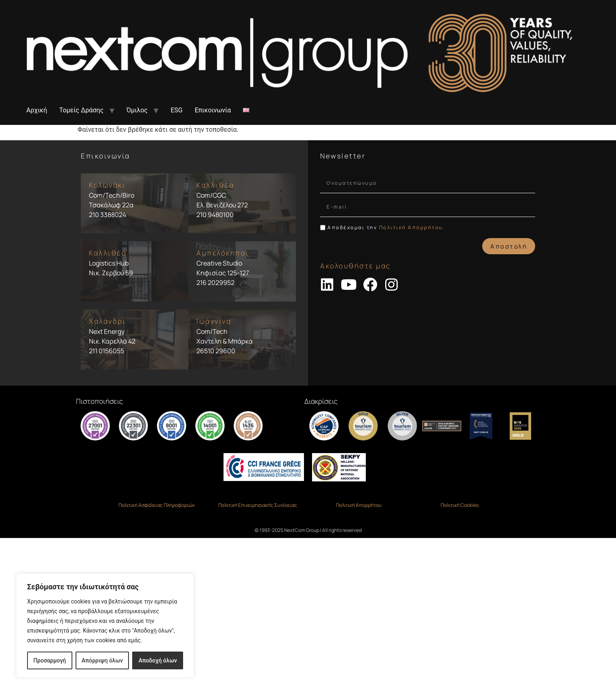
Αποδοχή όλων (158, 660)
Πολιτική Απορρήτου (359, 505)
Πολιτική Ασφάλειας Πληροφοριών (157, 505)
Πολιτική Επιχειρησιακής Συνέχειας (258, 505)
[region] (105, 626)
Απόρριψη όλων (102, 660)
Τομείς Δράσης (82, 110)
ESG (177, 110)
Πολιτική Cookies (460, 505)
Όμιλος (137, 110)
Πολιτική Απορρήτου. (412, 227)
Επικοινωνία (213, 110)
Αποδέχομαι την (386, 227)
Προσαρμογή (50, 660)
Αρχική (37, 110)
